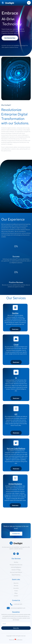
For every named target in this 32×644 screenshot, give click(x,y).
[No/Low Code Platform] (16, 443)
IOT (16, 414)
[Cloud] (16, 339)
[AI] (16, 372)
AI (16, 378)
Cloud (16, 344)
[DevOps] (15, 308)
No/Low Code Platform (16, 448)
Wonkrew (20, 640)
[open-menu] (29, 3)
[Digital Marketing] (15, 478)
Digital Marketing (15, 484)
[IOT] (16, 409)
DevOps (15, 313)
